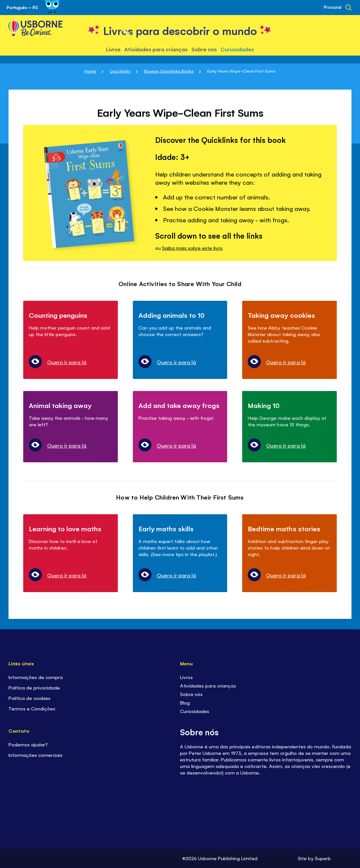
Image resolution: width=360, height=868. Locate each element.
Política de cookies (29, 698)
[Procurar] (338, 8)
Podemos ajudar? (29, 744)
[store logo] (180, 30)
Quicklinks (120, 71)
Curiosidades (195, 711)
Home (90, 71)
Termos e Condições (32, 708)
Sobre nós (191, 694)
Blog (185, 702)
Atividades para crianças (208, 685)
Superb (323, 858)
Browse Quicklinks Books (169, 71)
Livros (186, 677)
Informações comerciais (36, 755)
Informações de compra (36, 677)
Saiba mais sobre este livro (192, 248)
